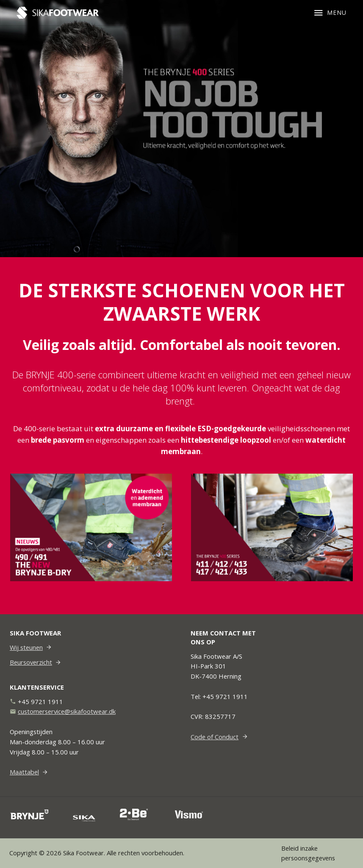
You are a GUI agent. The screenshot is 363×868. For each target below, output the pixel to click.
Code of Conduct (215, 737)
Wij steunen (26, 647)
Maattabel (24, 772)
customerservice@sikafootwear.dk (67, 711)
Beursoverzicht (31, 662)
